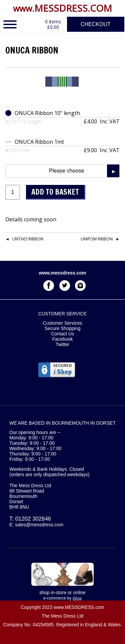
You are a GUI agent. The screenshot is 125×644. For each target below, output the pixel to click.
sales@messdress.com (39, 525)
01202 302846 (33, 519)
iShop (77, 598)
